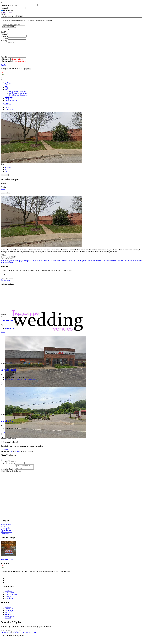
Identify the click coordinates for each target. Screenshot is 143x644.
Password (4, 8)
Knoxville (8, 622)
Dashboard (8, 595)
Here (29, 72)
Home (7, 85)
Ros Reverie (7, 324)
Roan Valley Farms (7, 563)
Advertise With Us (11, 598)
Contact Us (9, 600)
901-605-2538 (10, 331)
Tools (7, 93)
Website (3, 41)
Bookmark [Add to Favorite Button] (5, 178)
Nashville (8, 611)
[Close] (2, 2)
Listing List (9, 100)
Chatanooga (9, 614)
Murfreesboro (9, 620)
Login (7, 110)
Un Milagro (7, 424)
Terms (9, 636)
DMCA (33, 636)
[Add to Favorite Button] (2, 320)
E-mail (5, 24)
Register (18, 454)
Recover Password (7, 12)
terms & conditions (20, 64)
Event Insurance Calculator (18, 98)
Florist (3, 192)
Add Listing (7, 107)
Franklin (8, 616)
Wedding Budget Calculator (18, 96)
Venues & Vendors (11, 104)
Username (5, 30)
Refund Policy (10, 602)
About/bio (4, 60)
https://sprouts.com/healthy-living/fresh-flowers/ (21, 382)
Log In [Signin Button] (4, 14)
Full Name (5, 464)
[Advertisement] (46, 499)
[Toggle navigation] (2, 80)
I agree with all (15, 64)
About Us (8, 87)
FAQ (6, 89)
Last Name (4, 38)
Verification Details (8, 473)
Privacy (3, 636)
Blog (6, 91)
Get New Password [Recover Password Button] (9, 27)
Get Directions (6, 283)
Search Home (9, 597)
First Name (4, 36)
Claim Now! (5, 453)
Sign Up (4, 68)
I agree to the (14, 62)
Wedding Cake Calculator (17, 94)
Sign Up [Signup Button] (20, 16)
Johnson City (9, 613)
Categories (8, 102)
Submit (4, 475)
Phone (3, 466)
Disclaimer (26, 636)
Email (3, 32)
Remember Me (8, 10)
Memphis (8, 618)
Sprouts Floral (8, 373)
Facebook (8, 171)
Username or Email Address (10, 5)
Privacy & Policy (18, 62)
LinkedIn (8, 174)
